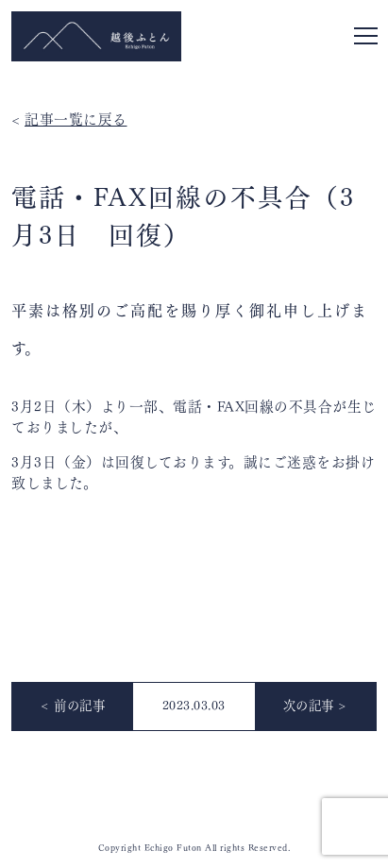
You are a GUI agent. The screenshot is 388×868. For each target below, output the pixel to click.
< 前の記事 (73, 704)
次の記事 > (315, 704)
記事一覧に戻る (76, 118)
